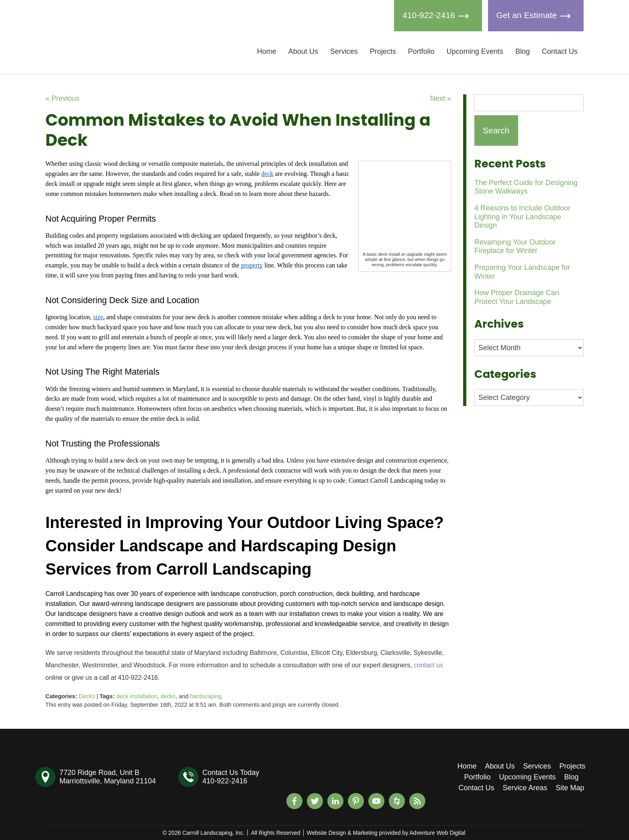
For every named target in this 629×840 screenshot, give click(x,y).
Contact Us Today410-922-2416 (231, 777)
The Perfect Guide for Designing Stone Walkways (526, 187)
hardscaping (206, 696)
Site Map (570, 788)
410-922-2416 (438, 16)
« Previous (62, 98)
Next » (441, 98)
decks (168, 696)
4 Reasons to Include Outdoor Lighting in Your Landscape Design (522, 217)
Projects (383, 51)
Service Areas (525, 788)
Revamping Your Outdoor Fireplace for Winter (515, 247)
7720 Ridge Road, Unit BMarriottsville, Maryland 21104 (108, 777)
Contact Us (560, 51)
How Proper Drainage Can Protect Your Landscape (517, 297)
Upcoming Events (475, 51)
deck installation (137, 696)
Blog (523, 51)
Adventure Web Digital (437, 833)
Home (267, 51)
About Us (303, 51)
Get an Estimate (536, 16)
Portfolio (421, 51)
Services (344, 51)
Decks (87, 696)
